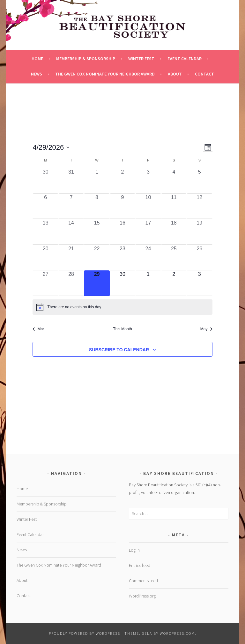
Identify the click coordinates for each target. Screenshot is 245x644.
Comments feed (143, 581)
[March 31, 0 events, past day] (71, 181)
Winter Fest (141, 59)
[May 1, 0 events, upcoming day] (148, 283)
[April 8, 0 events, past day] (97, 206)
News (37, 74)
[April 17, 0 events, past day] (148, 232)
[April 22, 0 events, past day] (97, 258)
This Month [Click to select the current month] (122, 329)
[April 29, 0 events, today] (97, 283)
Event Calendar (185, 59)
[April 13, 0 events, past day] (45, 232)
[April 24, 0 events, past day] (148, 258)
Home (37, 59)
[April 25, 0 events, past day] (174, 258)
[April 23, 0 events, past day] (122, 258)
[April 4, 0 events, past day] (174, 181)
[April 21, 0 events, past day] (71, 258)
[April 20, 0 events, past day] (45, 258)
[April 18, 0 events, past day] (174, 232)
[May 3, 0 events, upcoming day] (199, 283)
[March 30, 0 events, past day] (45, 181)
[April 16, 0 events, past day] (122, 232)
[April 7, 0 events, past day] (71, 206)
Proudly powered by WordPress (85, 633)
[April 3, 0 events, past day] (148, 181)
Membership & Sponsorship (86, 59)
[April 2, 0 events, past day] (122, 181)
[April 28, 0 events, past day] (71, 283)
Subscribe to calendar (119, 350)
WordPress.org (142, 596)
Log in (134, 550)
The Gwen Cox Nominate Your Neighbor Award (105, 74)
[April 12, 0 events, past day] (199, 206)
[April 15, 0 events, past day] (97, 232)
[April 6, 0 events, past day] (45, 206)
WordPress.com (177, 633)
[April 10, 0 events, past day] (148, 206)
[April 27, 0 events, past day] (45, 283)
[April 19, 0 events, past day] (199, 232)
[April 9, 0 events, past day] (122, 206)
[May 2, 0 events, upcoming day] (174, 283)
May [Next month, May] (206, 329)
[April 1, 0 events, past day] (97, 181)
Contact (204, 74)
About (175, 74)
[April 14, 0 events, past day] (71, 232)
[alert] (122, 307)
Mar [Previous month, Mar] (38, 329)
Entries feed (140, 565)
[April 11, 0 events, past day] (174, 206)
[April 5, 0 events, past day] (199, 181)
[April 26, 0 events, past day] (199, 258)
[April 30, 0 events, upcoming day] (122, 283)
